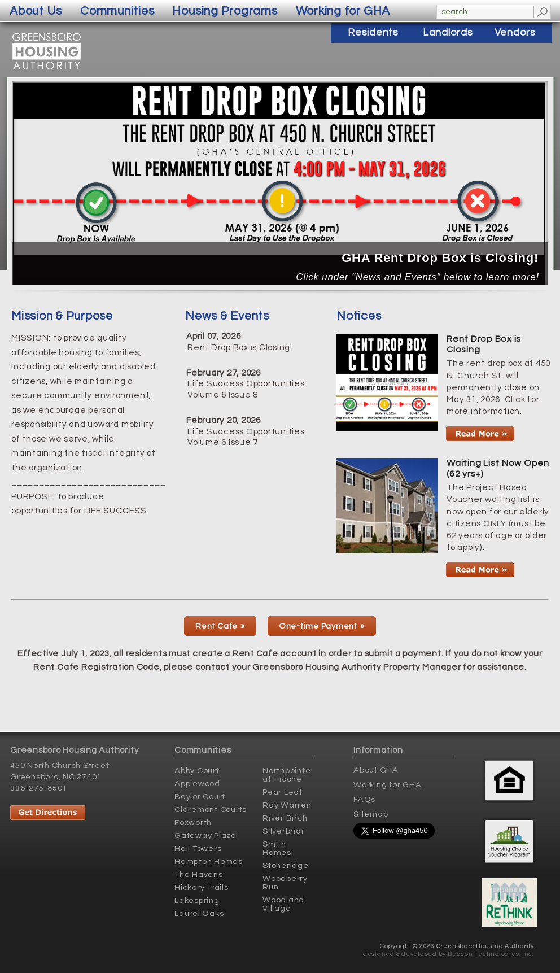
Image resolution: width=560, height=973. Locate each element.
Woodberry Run (285, 883)
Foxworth (193, 823)
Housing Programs (225, 11)
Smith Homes (277, 848)
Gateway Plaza (205, 835)
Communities (117, 11)
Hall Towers (198, 848)
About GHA (376, 770)
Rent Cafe (216, 626)
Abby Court (197, 771)
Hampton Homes (209, 861)
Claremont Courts (211, 810)
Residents (373, 32)
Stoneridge (286, 865)
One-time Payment (318, 626)
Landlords (448, 32)
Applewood (197, 784)
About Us (36, 11)
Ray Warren (287, 805)
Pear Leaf (283, 792)
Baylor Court (200, 797)
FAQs (364, 799)
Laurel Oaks (199, 913)
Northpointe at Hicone (286, 775)
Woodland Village (283, 904)
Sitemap (371, 814)
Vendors (515, 32)
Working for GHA (387, 785)
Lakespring (197, 900)
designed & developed (400, 954)
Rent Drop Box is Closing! (240, 348)
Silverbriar (283, 831)
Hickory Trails (202, 887)
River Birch (285, 818)
